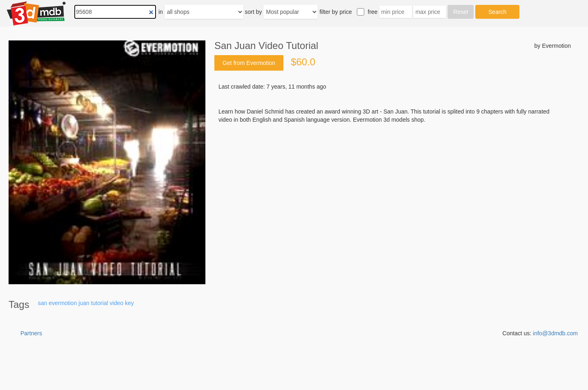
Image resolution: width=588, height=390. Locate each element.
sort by (254, 12)
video (117, 303)
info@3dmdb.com (555, 333)
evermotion (63, 303)
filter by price (335, 12)
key (129, 303)
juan (84, 303)
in (161, 12)
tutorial (100, 303)
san (43, 303)
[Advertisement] (393, 186)
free (373, 12)
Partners (31, 333)
